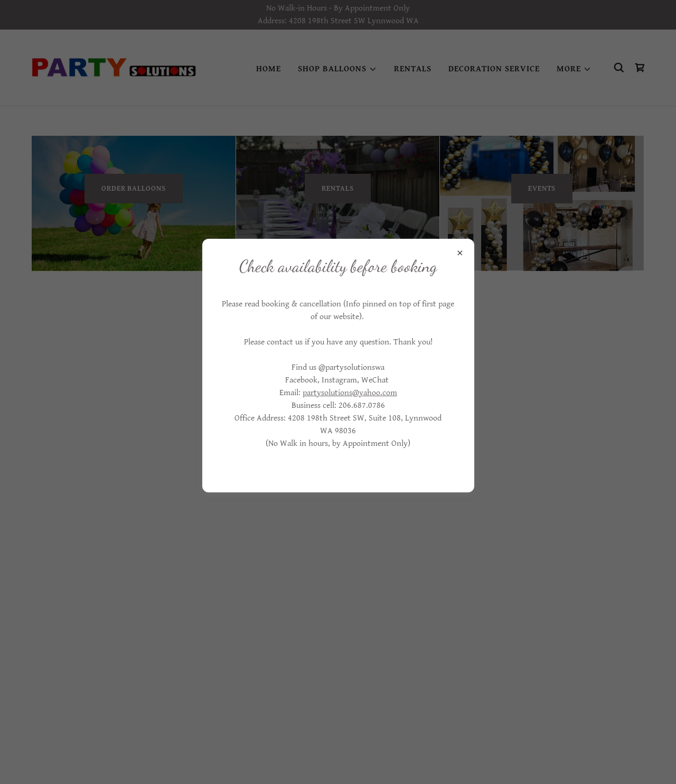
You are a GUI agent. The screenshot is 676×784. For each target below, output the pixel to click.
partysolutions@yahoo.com (350, 393)
